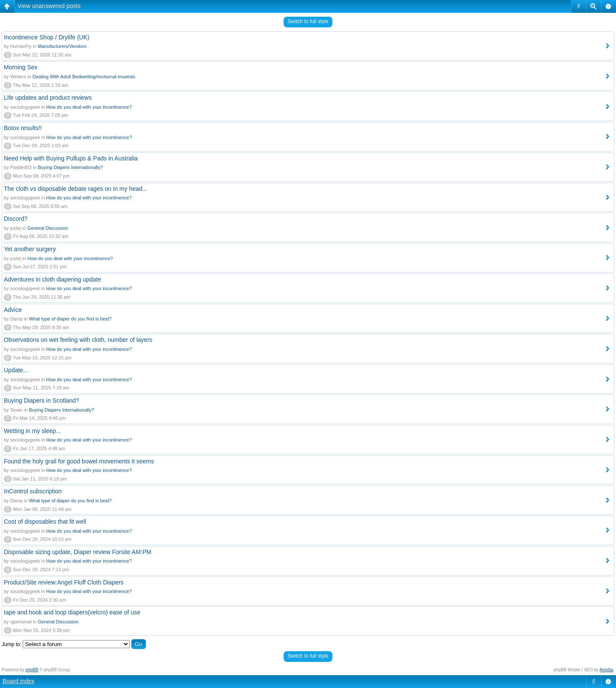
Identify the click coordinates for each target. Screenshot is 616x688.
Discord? (16, 219)
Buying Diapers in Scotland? (41, 400)
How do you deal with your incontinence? (89, 107)
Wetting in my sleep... (33, 431)
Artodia (607, 670)
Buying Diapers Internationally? (71, 167)
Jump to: (12, 644)
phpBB (32, 670)
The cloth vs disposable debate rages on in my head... (76, 189)
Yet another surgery (30, 249)
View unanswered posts (49, 6)
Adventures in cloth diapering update (52, 279)
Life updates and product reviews (48, 98)
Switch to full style (308, 21)
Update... (16, 370)
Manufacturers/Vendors (62, 46)
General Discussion (48, 228)
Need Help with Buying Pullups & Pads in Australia (71, 158)
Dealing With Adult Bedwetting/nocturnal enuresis (84, 77)
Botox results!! (23, 128)
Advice (13, 310)
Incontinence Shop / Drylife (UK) (47, 37)
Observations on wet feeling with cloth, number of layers (78, 340)
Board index (19, 681)
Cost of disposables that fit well (45, 522)
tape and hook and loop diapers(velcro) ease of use (72, 612)
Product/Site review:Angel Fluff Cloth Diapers (64, 582)
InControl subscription (33, 491)
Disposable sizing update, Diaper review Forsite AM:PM (78, 552)
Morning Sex (21, 67)
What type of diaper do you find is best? (70, 319)
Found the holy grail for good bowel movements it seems (79, 461)
